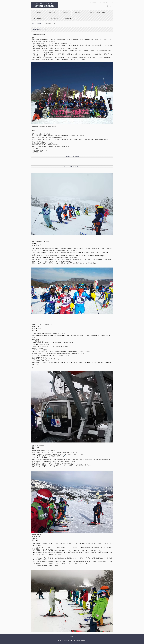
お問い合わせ (55, 18)
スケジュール (52, 13)
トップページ (38, 13)
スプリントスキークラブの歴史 (97, 13)
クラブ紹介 (78, 13)
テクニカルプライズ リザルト (72, 167)
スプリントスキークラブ (50, 5)
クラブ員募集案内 (39, 18)
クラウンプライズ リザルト (72, 156)
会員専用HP (69, 18)
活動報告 (65, 13)
